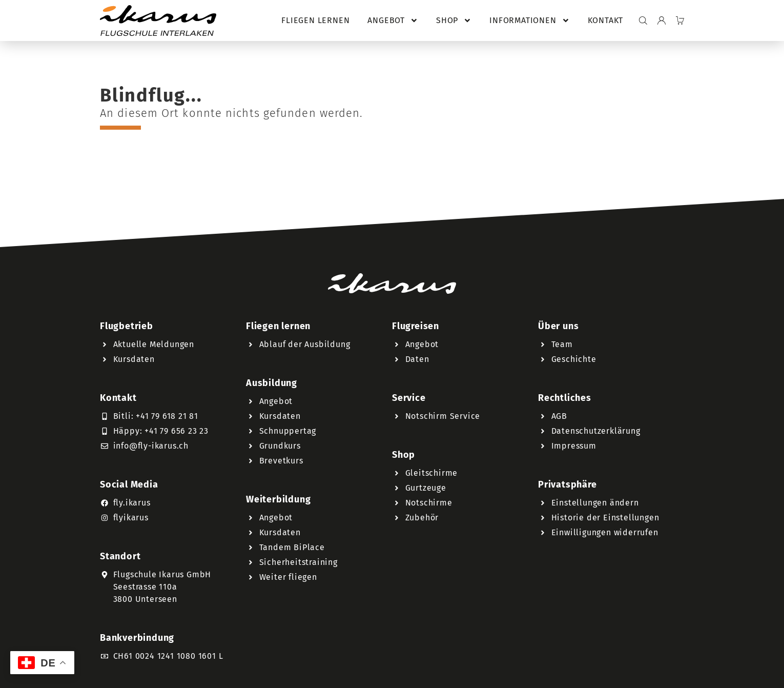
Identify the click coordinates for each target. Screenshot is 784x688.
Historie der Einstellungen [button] (605, 518)
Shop (454, 21)
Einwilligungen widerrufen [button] (605, 532)
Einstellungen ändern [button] (595, 503)
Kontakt (606, 20)
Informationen (529, 21)
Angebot (393, 21)
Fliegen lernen (315, 20)
